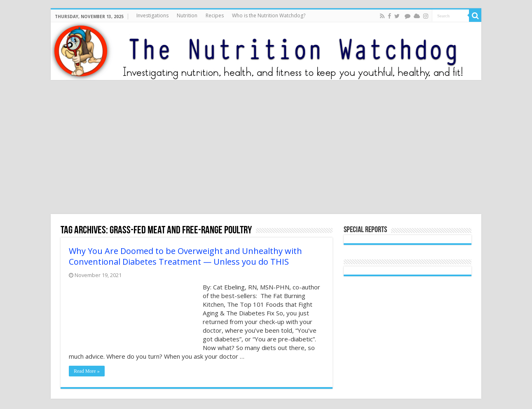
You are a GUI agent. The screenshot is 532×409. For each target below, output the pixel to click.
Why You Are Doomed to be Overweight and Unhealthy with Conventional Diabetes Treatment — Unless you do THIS (185, 256)
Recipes (215, 15)
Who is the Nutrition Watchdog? (269, 15)
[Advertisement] (266, 148)
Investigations (152, 15)
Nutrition (187, 15)
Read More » (87, 371)
